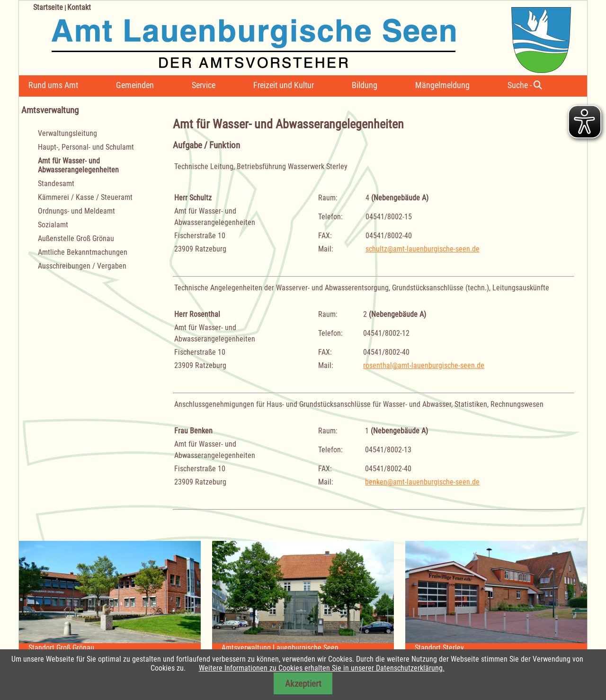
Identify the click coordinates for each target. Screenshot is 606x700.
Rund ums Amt (53, 85)
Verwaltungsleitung (67, 133)
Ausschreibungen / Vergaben (82, 266)
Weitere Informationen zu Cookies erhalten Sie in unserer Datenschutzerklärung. (322, 668)
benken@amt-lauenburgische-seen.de (422, 482)
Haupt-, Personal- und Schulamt (86, 147)
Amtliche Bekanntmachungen (83, 252)
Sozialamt (53, 225)
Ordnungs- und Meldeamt (76, 211)
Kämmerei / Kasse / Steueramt (85, 197)
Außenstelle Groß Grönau (76, 238)
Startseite (48, 7)
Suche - (525, 85)
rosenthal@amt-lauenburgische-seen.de (424, 365)
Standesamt (56, 184)
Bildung (365, 85)
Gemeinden (135, 85)
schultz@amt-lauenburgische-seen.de (423, 249)
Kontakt (79, 7)
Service (204, 85)
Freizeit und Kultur (284, 85)
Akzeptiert (303, 684)
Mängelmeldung (442, 85)
